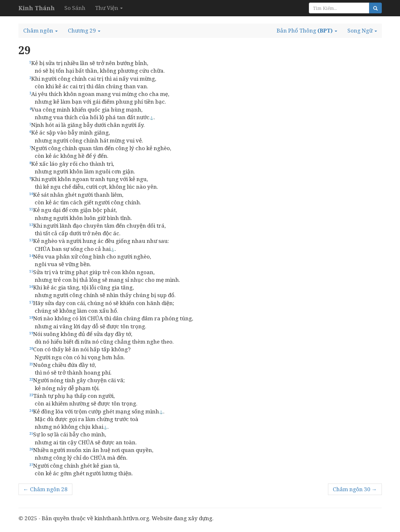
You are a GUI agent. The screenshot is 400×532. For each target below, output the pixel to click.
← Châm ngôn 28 (45, 489)
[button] (40, 31)
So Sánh (75, 8)
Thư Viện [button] (109, 8)
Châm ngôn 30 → (355, 489)
